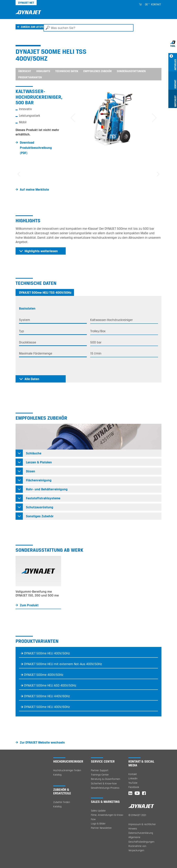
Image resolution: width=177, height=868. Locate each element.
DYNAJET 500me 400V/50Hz (44, 675)
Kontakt (156, 4)
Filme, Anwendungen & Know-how (107, 817)
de (146, 4)
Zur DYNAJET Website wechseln (42, 742)
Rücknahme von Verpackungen (137, 848)
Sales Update (98, 811)
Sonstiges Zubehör (40, 516)
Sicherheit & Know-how (104, 783)
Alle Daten (32, 379)
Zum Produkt (29, 605)
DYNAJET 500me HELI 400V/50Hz (47, 653)
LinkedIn (133, 778)
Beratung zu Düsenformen (106, 779)
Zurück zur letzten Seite (37, 27)
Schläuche (34, 453)
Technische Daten (67, 71)
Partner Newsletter (101, 828)
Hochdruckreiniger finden (67, 770)
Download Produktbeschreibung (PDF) (36, 148)
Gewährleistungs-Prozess (105, 788)
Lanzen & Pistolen (39, 462)
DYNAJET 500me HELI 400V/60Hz (47, 707)
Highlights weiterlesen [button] (41, 251)
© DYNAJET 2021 (137, 815)
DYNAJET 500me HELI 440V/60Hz (47, 696)
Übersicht (25, 71)
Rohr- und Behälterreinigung (47, 489)
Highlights (43, 71)
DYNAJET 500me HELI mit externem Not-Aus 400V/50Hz (63, 664)
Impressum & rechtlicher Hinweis (142, 826)
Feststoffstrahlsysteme (43, 498)
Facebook (134, 787)
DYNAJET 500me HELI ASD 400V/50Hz (50, 685)
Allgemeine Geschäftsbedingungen (141, 839)
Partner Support (100, 770)
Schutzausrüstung (40, 507)
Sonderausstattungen (131, 71)
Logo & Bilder (98, 823)
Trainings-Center (100, 775)
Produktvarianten (30, 77)
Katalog (57, 775)
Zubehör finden (62, 802)
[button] (73, 118)
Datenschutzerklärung (141, 833)
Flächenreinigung (39, 480)
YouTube (133, 783)
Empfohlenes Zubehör (97, 71)
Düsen (31, 471)
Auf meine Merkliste (34, 189)
